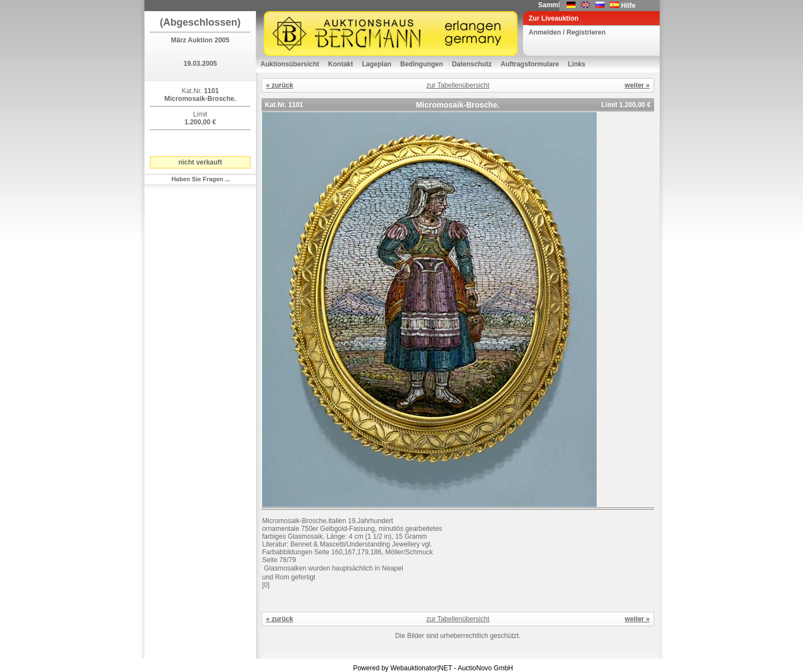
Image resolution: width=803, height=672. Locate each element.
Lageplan (377, 64)
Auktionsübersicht (290, 64)
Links (576, 64)
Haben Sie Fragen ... (200, 179)
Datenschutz (471, 64)
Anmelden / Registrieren (567, 32)
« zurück (280, 85)
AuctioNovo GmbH (485, 668)
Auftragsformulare (530, 64)
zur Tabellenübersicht (458, 85)
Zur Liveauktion (553, 18)
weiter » (637, 85)
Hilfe (628, 6)
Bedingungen (422, 64)
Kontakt (340, 64)
